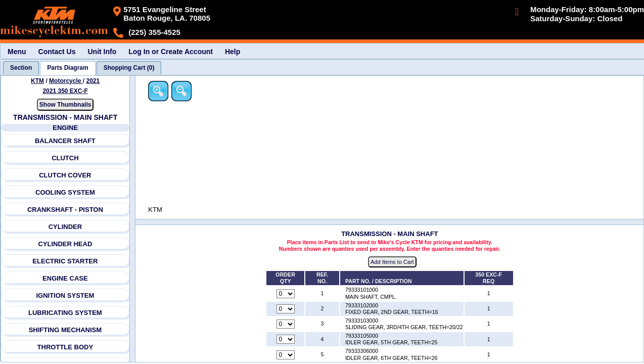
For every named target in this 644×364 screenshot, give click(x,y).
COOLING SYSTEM (65, 192)
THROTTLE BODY (65, 347)
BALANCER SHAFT (65, 141)
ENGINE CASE (65, 278)
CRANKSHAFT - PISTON (65, 210)
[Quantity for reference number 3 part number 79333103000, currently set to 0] (286, 325)
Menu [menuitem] (17, 52)
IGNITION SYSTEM (65, 295)
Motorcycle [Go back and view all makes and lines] (66, 81)
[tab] (21, 68)
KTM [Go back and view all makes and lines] (37, 81)
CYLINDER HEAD (65, 244)
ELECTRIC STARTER (65, 261)
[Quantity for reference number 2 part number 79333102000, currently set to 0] (286, 309)
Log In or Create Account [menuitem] (171, 52)
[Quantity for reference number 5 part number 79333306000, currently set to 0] (286, 355)
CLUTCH (65, 158)
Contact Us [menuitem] (57, 52)
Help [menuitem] (233, 52)
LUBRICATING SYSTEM (65, 313)
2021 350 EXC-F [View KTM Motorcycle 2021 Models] (65, 91)
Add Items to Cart (393, 262)
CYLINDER (65, 227)
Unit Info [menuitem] (102, 52)
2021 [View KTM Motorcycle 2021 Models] (93, 81)
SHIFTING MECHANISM (65, 330)
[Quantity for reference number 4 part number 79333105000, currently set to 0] (286, 340)
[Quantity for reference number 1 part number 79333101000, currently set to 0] (286, 294)
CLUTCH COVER (65, 175)
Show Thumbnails (65, 105)
